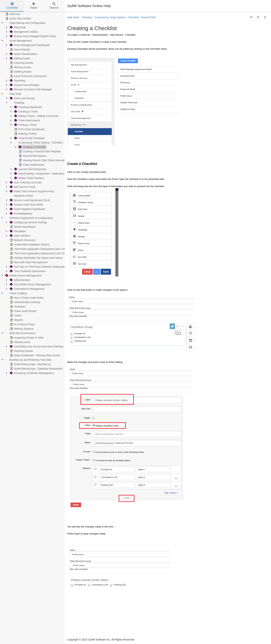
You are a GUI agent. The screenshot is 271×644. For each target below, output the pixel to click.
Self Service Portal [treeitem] (22, 187)
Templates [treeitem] (17, 231)
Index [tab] (34, 6)
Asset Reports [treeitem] (20, 49)
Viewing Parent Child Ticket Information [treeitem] (43, 160)
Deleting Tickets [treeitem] (25, 134)
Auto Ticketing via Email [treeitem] (25, 182)
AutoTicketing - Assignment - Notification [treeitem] (39, 174)
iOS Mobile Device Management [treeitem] (30, 284)
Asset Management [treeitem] (18, 41)
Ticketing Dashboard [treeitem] (28, 107)
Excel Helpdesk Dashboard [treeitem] (27, 209)
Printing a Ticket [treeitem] (25, 125)
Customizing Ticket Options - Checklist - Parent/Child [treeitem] (46, 143)
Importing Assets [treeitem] (21, 351)
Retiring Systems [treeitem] (21, 329)
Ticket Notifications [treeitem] (31, 165)
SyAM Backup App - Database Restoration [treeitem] (36, 369)
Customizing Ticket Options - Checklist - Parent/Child (125, 17)
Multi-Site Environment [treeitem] (20, 333)
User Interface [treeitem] (20, 236)
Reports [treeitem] (16, 320)
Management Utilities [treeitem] (24, 32)
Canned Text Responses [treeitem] (30, 169)
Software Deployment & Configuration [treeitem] (29, 218)
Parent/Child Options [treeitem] (32, 156)
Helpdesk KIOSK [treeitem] (21, 196)
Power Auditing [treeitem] (16, 293)
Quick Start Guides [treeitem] (18, 18)
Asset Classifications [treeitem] (23, 54)
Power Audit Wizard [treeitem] (23, 311)
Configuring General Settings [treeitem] (28, 222)
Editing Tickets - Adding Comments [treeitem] (36, 116)
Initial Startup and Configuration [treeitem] (25, 23)
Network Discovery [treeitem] (22, 240)
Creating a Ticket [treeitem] (26, 112)
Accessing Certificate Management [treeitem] (31, 373)
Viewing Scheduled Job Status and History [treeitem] (36, 258)
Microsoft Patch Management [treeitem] (28, 262)
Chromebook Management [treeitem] (27, 289)
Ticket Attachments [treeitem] (27, 120)
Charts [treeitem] (15, 315)
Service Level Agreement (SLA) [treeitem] (29, 200)
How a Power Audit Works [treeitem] (26, 298)
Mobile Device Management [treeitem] (23, 276)
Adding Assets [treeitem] (20, 58)
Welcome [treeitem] (12, 14)
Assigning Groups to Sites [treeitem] (26, 338)
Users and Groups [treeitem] (22, 98)
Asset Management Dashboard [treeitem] (29, 45)
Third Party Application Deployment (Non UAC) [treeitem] (38, 249)
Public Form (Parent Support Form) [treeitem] (32, 191)
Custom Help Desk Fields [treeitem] (26, 205)
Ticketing (87, 17)
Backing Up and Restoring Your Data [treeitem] (28, 360)
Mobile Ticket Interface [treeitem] (29, 178)
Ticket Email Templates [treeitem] (29, 138)
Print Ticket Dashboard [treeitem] (29, 129)
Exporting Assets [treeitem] (21, 63)
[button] (251, 17)
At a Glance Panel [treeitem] (22, 324)
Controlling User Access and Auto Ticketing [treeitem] (36, 346)
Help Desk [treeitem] (17, 27)
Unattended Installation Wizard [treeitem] (29, 245)
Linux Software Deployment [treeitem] (27, 271)
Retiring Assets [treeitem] (20, 67)
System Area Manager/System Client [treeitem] (33, 36)
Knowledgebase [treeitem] (21, 213)
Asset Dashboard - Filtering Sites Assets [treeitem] (35, 355)
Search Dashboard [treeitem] (22, 227)
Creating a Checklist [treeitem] (32, 147)
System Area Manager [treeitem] (24, 85)
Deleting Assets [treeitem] (20, 72)
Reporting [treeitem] (17, 81)
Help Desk (73, 17)
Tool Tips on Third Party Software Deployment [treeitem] (38, 267)
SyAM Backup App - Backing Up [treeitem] (30, 364)
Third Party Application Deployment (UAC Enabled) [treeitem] (41, 253)
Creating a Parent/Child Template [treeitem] (39, 151)
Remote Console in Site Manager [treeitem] (30, 89)
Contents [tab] (12, 6)
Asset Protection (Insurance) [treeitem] (28, 76)
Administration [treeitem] (20, 280)
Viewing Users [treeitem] (20, 342)
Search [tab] (54, 6)
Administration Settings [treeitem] (25, 302)
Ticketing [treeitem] (17, 103)
